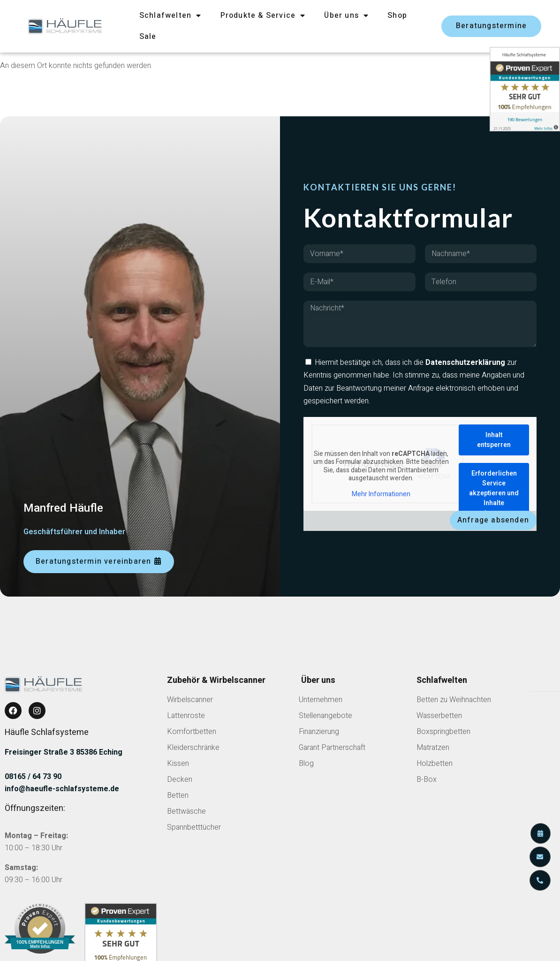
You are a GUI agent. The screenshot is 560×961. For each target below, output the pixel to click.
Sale (148, 37)
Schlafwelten (170, 15)
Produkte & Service (263, 15)
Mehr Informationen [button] (381, 494)
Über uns (346, 15)
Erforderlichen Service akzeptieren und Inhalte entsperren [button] (494, 493)
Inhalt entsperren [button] (494, 440)
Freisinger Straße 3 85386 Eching (64, 752)
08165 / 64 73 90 (33, 777)
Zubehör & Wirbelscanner (216, 680)
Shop (397, 15)
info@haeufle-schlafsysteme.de (62, 789)
